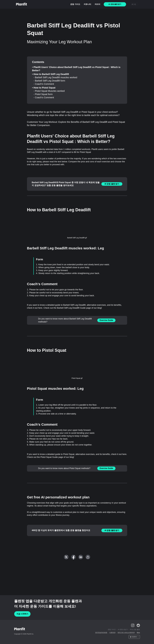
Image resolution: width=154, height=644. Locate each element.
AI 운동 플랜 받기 (112, 184)
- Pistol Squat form (43, 94)
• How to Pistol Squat (44, 88)
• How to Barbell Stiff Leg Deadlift (51, 74)
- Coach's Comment (44, 84)
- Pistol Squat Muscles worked (49, 91)
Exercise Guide (106, 320)
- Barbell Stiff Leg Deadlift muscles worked (55, 77)
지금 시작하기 (22, 614)
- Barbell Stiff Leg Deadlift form (49, 81)
